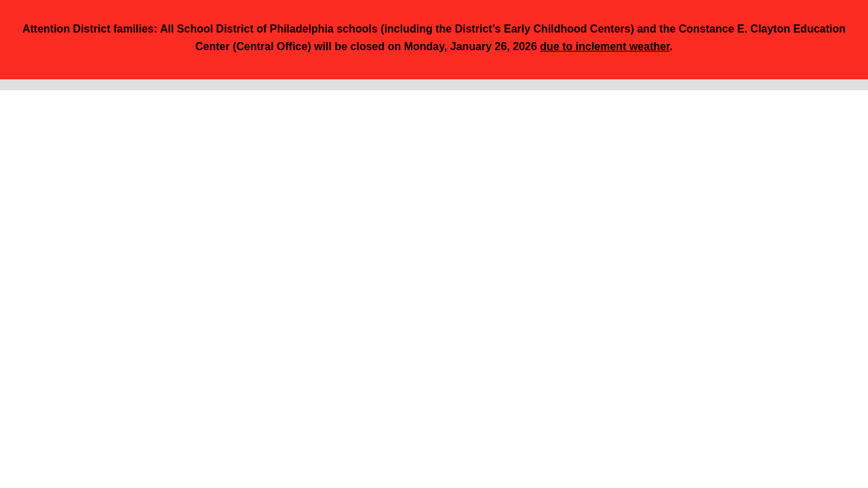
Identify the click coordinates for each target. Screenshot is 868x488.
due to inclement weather (605, 46)
